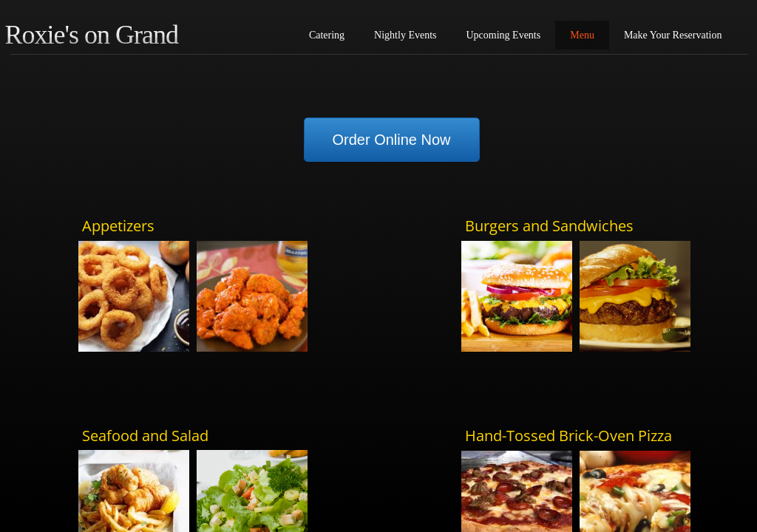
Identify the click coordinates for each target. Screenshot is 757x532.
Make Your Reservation (673, 35)
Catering (327, 35)
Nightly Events (405, 35)
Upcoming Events (504, 35)
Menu (582, 35)
